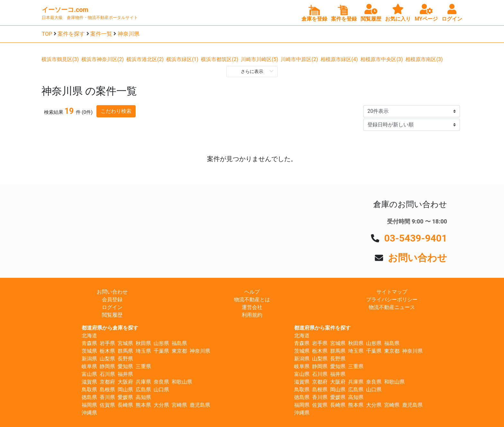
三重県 (143, 366)
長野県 (125, 359)
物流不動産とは (252, 300)
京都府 (107, 382)
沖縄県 (89, 413)
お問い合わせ (418, 258)
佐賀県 (107, 405)
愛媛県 (125, 397)
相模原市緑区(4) (339, 59)
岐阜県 (89, 366)
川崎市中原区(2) (299, 59)
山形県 (161, 343)
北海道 (89, 336)
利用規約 (252, 315)
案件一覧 (101, 34)
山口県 (161, 390)
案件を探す (71, 34)
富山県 (89, 374)
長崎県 (125, 405)
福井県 (125, 374)
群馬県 (125, 351)
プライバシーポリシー (392, 300)
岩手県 (107, 343)
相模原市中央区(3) (382, 59)
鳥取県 (89, 390)
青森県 (89, 343)
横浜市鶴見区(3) (60, 59)
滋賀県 (89, 382)
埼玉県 (143, 351)
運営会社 (252, 307)
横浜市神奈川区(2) (103, 59)
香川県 (107, 397)
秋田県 (143, 343)
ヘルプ (252, 292)
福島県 (179, 343)
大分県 (161, 405)
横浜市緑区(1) (182, 59)
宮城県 (125, 343)
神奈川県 (129, 34)
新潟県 (89, 359)
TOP (47, 34)
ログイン (112, 307)
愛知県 (125, 366)
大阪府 (125, 382)
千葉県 (161, 351)
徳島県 (89, 397)
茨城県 (89, 351)
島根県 (107, 390)
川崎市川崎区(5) (259, 59)
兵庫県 (143, 382)
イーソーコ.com (65, 10)
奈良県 (161, 382)
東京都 (179, 351)
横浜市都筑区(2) (220, 59)
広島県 (143, 390)
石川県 (107, 374)
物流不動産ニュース (392, 307)
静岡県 (107, 366)
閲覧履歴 (112, 315)
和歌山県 (182, 382)
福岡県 (89, 405)
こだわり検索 (116, 111)
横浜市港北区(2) (145, 59)
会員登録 (112, 300)
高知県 (143, 397)
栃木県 (107, 351)
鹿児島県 (200, 405)
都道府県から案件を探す (322, 328)
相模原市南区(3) (424, 59)
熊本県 (143, 405)
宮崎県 (179, 405)
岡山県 (125, 390)
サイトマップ (392, 292)
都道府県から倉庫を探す (110, 328)
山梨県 (107, 359)
